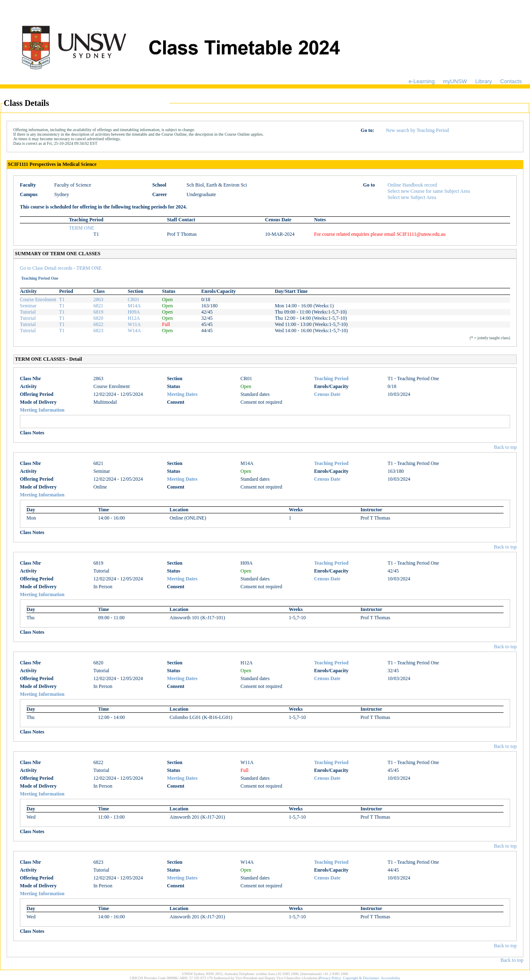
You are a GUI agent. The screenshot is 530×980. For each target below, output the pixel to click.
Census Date (327, 394)
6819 (99, 312)
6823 (99, 331)
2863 (99, 300)
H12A (134, 318)
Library (484, 81)
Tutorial (28, 312)
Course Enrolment (38, 300)
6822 (99, 324)
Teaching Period (331, 379)
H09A (134, 312)
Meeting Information (42, 410)
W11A (134, 324)
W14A (134, 331)
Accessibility (391, 978)
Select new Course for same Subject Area (429, 191)
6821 (99, 306)
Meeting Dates (182, 394)
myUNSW (455, 81)
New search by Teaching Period (417, 130)
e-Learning (422, 81)
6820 (99, 318)
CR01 (133, 300)
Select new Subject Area (412, 197)
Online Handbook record (412, 185)
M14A (134, 306)
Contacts (511, 81)
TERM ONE (81, 228)
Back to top (505, 447)
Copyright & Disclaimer (361, 978)
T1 (62, 300)
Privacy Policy (330, 978)
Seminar (28, 306)
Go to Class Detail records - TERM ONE (61, 268)
